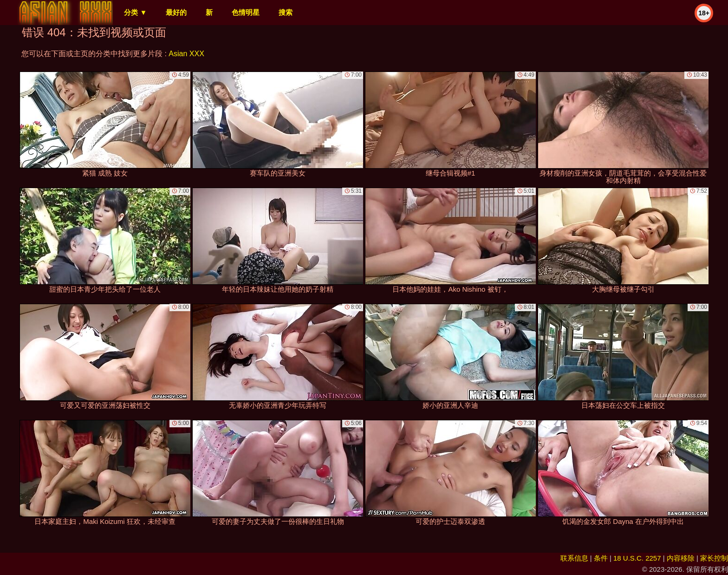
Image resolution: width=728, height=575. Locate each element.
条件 (601, 558)
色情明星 (246, 12)
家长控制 (714, 558)
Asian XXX (186, 54)
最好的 (176, 12)
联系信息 (574, 558)
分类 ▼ (135, 12)
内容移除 (681, 558)
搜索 (286, 12)
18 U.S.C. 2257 (637, 558)
